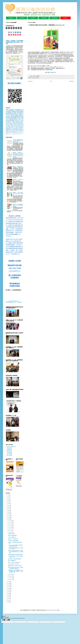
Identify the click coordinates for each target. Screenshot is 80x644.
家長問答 (20, 127)
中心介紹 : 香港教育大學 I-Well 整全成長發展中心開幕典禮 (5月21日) (18, 141)
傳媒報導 (14, 111)
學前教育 (14, 122)
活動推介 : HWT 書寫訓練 (13, 539)
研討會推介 (10, 123)
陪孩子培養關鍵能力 (12, 561)
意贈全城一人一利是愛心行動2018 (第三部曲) (18, 180)
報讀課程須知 (53, 72)
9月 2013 (10, 574)
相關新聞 (8, 114)
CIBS (10, 130)
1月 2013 (10, 520)
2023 (8, 597)
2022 (8, 595)
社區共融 (22, 122)
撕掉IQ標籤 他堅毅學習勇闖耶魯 (15, 559)
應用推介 (21, 129)
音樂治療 (17, 128)
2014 (8, 582)
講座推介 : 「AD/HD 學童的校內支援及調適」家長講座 (18, 193)
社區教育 (20, 114)
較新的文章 (30, 81)
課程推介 (10, 122)
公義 (7, 123)
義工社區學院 (9, 456)
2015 (8, 583)
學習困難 (15, 117)
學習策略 (18, 122)
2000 (8, 497)
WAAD (12, 130)
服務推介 (19, 125)
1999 (8, 495)
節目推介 (17, 127)
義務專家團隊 (9, 451)
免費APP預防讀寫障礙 (12, 536)
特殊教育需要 (14, 118)
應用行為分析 (14, 125)
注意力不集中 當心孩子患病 (13, 564)
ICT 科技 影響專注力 (12, 537)
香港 (7, 110)
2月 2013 (10, 522)
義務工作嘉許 (9, 132)
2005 (8, 505)
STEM (14, 128)
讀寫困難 (20, 123)
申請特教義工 (9, 450)
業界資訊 (12, 115)
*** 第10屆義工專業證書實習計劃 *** (13, 301)
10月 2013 (10, 576)
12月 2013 (10, 580)
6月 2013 (10, 529)
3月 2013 (10, 524)
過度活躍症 (12, 120)
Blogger (56, 610)
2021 (8, 594)
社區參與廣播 (21, 130)
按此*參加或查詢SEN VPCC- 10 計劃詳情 (14, 302)
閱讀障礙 (21, 128)
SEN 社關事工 (20, 132)
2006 (8, 507)
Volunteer (21, 133)
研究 (15, 130)
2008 (8, 510)
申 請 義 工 (66, 18)
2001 (8, 499)
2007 (8, 509)
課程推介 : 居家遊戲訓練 (18, 167)
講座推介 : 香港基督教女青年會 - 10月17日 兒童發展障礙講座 (18, 205)
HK (9, 134)
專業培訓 (21, 113)
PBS (21, 119)
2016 (8, 585)
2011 (8, 516)
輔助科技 (19, 117)
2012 (8, 517)
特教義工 (12, 124)
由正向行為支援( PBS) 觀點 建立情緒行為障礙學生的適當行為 (15, 568)
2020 (8, 592)
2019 (8, 590)
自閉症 (35, 78)
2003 (8, 502)
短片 (9, 124)
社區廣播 (9, 127)
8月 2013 (10, 532)
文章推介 (13, 127)
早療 (16, 120)
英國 (12, 132)
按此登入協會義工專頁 (11, 447)
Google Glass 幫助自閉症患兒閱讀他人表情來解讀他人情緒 (16, 546)
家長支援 (19, 124)
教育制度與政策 (14, 114)
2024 (8, 599)
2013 (8, 519)
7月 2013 (10, 531)
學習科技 (9, 125)
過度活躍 (11, 128)
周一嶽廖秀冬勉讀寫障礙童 (13, 541)
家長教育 (9, 111)
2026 (8, 602)
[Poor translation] (8, 620)
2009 (8, 512)
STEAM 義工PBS (19, 134)
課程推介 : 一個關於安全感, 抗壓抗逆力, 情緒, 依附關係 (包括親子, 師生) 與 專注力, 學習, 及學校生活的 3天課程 (18, 155)
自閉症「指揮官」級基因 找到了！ (15, 562)
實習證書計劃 (9, 448)
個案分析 (16, 124)
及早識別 (32, 78)
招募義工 (17, 115)
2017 (8, 587)
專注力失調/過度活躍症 (14, 129)
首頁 (51, 81)
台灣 (18, 113)
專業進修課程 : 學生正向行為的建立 (15, 566)
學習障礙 (18, 110)
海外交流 (10, 133)
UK (13, 134)
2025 (8, 600)
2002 (8, 500)
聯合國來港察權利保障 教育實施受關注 (15, 554)
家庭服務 (15, 132)
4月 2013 (10, 526)
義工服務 (14, 113)
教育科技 (15, 119)
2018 (8, 589)
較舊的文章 (72, 81)
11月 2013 (10, 578)
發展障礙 (11, 119)
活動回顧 (9, 113)
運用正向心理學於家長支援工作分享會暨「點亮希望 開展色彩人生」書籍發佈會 (16, 552)
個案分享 (15, 134)
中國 (19, 119)
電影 (17, 130)
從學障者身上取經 (11, 534)
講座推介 (21, 115)
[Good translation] (4, 620)
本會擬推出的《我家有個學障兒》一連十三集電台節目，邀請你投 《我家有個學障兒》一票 (16, 571)
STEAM (11, 134)
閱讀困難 (8, 129)
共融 (11, 117)
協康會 (38, 78)
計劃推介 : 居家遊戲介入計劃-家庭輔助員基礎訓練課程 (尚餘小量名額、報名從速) (15, 42)
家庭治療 (17, 133)
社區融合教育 (15, 123)
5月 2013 (10, 527)
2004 (8, 504)
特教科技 (14, 133)
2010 (8, 514)
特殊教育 (18, 111)
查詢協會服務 (9, 454)
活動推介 (12, 110)
